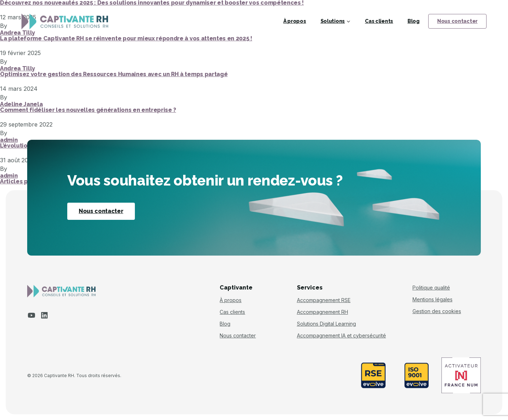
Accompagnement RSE (324, 300)
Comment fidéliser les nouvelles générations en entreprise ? (88, 110)
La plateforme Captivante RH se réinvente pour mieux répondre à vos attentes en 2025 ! (126, 39)
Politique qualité (431, 288)
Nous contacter (457, 21)
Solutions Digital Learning (326, 324)
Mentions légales (433, 300)
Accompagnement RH (323, 312)
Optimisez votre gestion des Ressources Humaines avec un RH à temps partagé (114, 74)
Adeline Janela (21, 104)
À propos (295, 21)
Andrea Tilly (18, 69)
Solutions (333, 21)
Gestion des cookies (437, 311)
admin (9, 140)
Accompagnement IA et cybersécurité (341, 336)
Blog (414, 21)
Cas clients (379, 21)
